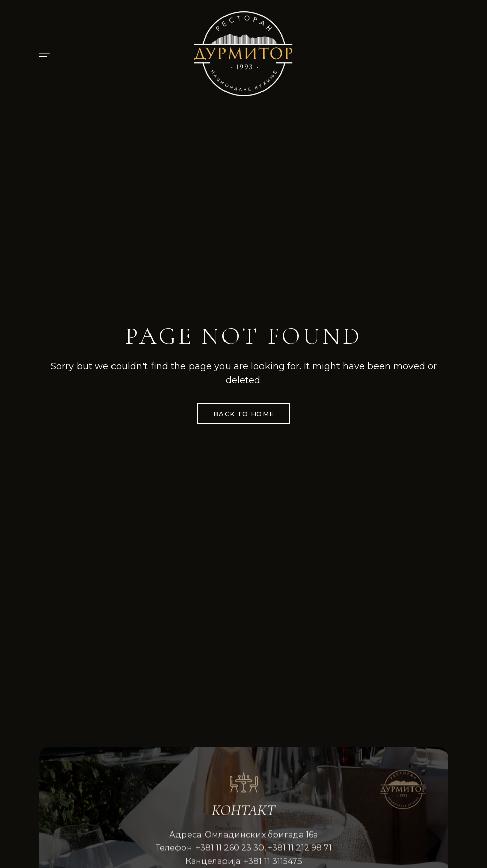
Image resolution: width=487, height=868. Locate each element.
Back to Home (244, 414)
